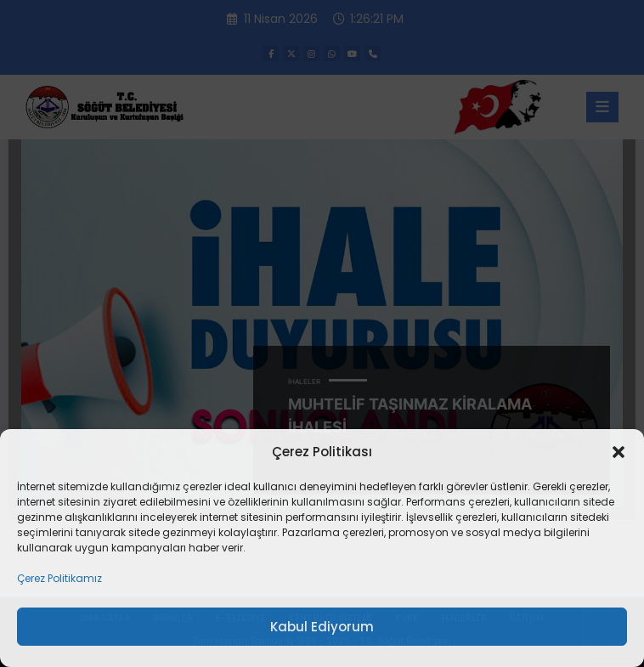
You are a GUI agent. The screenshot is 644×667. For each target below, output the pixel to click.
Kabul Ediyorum (322, 627)
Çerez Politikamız (59, 578)
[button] (619, 452)
